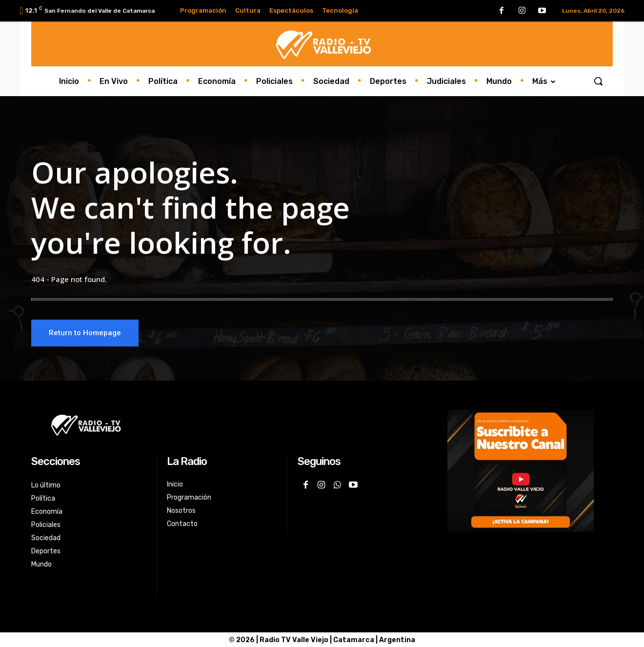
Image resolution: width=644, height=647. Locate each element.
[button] (598, 81)
